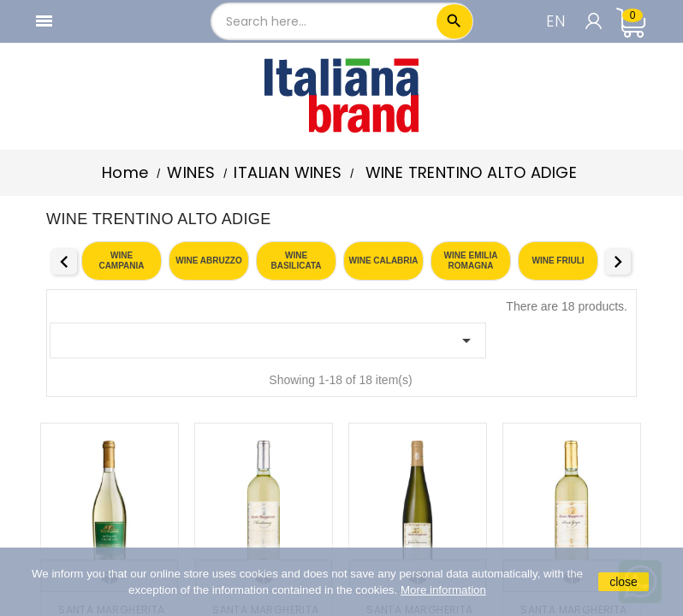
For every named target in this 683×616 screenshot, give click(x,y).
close (624, 582)
